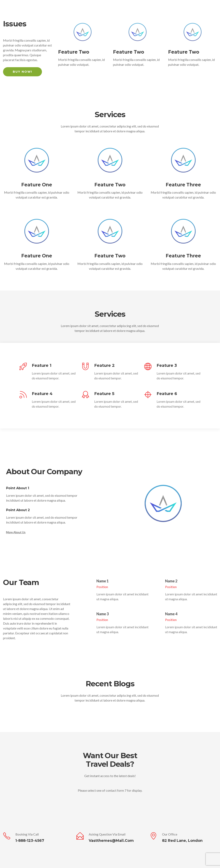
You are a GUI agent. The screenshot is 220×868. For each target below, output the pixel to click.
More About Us (16, 532)
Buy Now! (22, 72)
